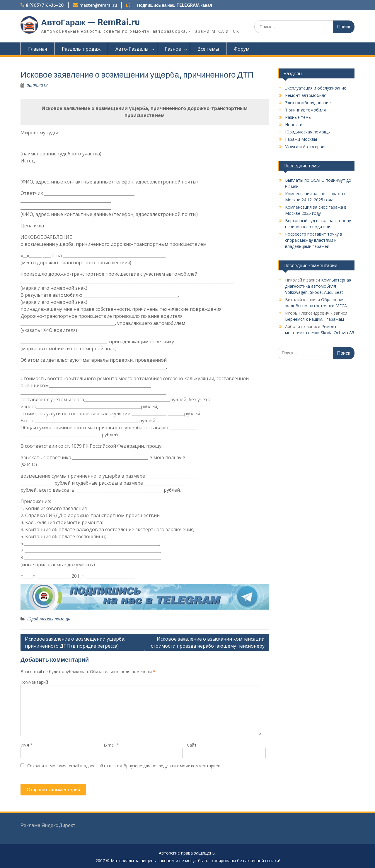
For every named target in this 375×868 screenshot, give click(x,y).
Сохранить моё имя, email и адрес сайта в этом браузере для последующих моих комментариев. (124, 766)
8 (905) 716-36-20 (45, 5)
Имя (27, 745)
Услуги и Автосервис (306, 146)
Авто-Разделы (132, 49)
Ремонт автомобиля (306, 95)
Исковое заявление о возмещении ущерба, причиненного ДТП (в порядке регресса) (75, 642)
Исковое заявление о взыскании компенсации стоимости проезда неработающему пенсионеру (208, 642)
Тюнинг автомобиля (305, 110)
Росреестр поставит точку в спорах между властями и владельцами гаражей (314, 240)
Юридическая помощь (49, 619)
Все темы (208, 49)
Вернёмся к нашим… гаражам (315, 319)
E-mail (111, 745)
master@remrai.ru (98, 5)
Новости (294, 125)
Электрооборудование (308, 103)
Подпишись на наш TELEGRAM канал (175, 5)
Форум (242, 49)
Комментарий (34, 682)
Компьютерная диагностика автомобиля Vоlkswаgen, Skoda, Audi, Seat (318, 286)
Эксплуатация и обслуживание (316, 88)
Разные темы (298, 117)
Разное (173, 49)
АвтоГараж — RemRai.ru (91, 22)
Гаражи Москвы (301, 139)
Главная (37, 49)
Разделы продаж (81, 49)
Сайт (192, 745)
